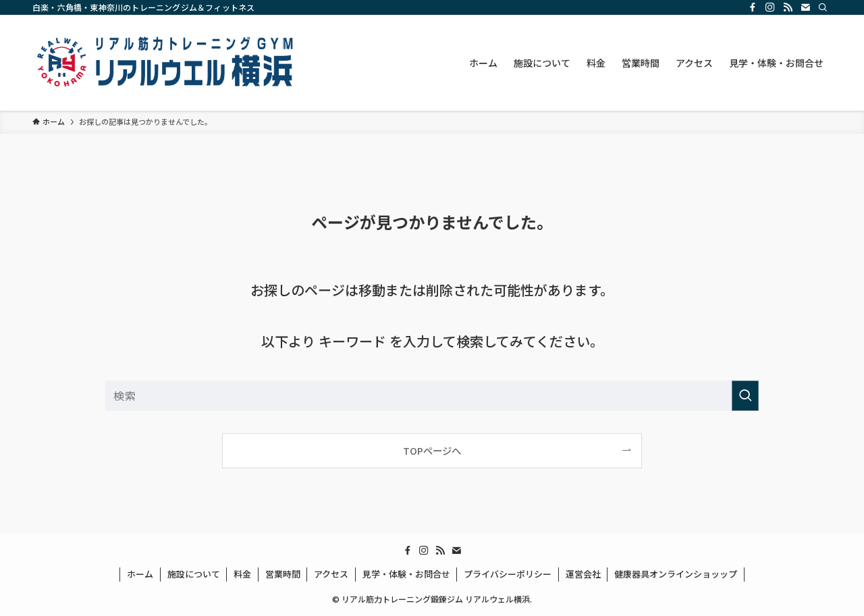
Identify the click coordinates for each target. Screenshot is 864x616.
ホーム (140, 574)
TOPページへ (432, 450)
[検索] (823, 7)
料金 (242, 574)
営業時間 (283, 574)
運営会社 (583, 574)
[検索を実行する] (745, 396)
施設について (194, 574)
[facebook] (753, 7)
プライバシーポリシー (508, 574)
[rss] (788, 7)
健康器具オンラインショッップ (676, 574)
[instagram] (770, 7)
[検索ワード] (432, 396)
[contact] (805, 7)
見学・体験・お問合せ (406, 574)
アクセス (331, 574)
